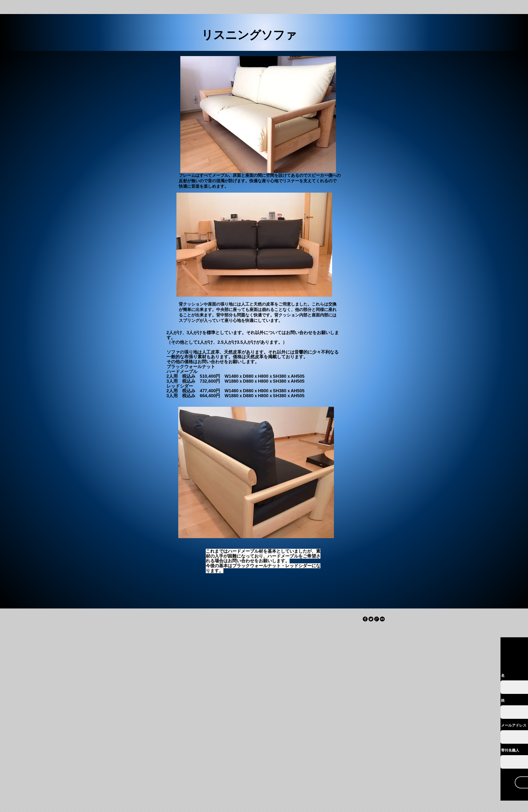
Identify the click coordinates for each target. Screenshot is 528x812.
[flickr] (382, 619)
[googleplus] (377, 619)
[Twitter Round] (371, 619)
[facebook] (365, 619)
